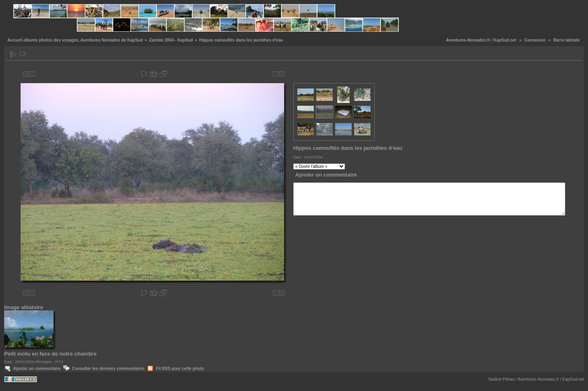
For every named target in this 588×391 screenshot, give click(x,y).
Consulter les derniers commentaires (108, 369)
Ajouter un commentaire (37, 369)
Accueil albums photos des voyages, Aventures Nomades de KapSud (75, 40)
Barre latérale (567, 40)
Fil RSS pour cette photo (180, 369)
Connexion (535, 40)
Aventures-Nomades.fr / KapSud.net (481, 40)
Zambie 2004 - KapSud (171, 40)
